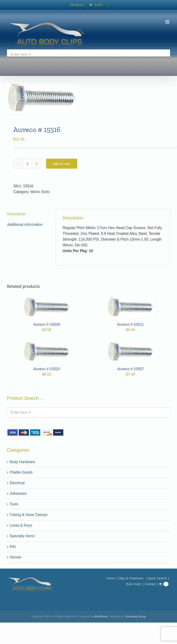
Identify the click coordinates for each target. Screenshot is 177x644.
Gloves (15, 557)
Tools (14, 504)
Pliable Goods (21, 472)
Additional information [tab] (25, 225)
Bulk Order (134, 584)
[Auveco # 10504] (47, 300)
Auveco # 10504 (47, 324)
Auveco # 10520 (47, 369)
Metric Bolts (40, 192)
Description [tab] (16, 214)
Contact (150, 584)
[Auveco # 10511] (130, 300)
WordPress (101, 617)
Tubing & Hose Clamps (29, 515)
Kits (13, 547)
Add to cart (62, 164)
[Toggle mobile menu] (168, 22)
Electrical (17, 483)
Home (111, 578)
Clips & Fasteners (131, 578)
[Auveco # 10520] (47, 344)
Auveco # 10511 (130, 324)
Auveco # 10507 (130, 369)
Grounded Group (136, 617)
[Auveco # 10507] (130, 344)
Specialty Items (22, 536)
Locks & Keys (21, 525)
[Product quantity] (27, 164)
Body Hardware (22, 462)
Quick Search (157, 578)
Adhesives (18, 493)
